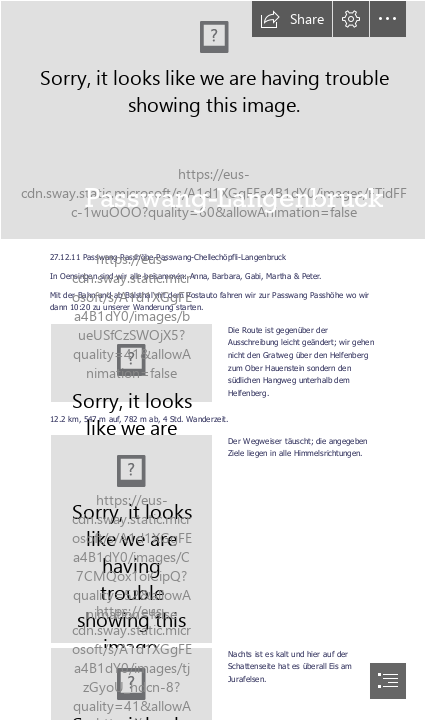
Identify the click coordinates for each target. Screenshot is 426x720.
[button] (292, 19)
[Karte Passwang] (131, 363)
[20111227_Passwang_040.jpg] (213, 120)
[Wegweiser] (131, 539)
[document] (213, 360)
